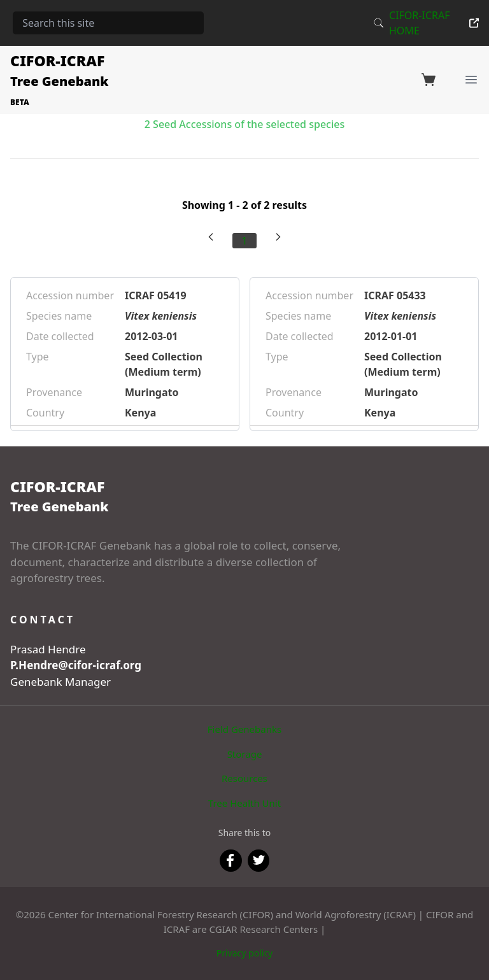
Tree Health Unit (244, 803)
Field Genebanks (244, 729)
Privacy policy (245, 953)
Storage (245, 754)
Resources (244, 778)
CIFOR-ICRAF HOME (434, 23)
